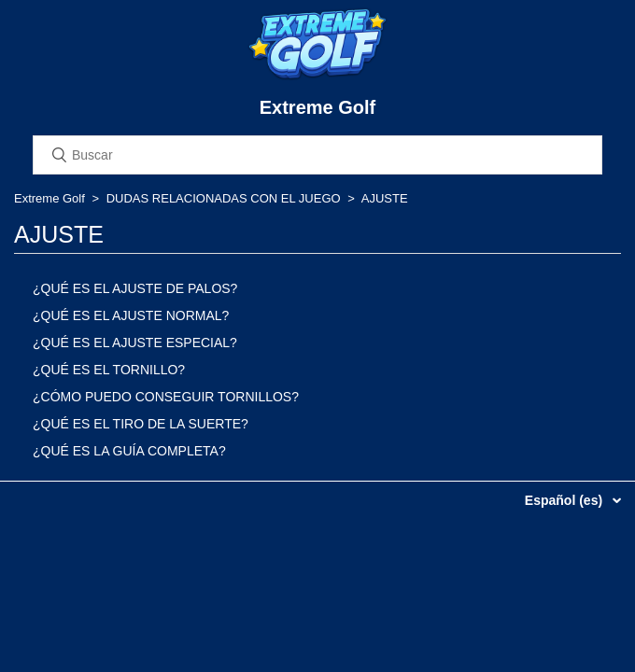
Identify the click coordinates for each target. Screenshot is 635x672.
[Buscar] (317, 155)
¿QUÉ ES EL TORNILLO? (109, 370)
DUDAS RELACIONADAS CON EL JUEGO (224, 198)
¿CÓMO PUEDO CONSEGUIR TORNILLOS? (166, 397)
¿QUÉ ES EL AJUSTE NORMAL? (131, 315)
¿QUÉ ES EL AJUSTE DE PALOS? (135, 288)
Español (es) (565, 500)
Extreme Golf (49, 198)
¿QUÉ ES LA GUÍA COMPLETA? (129, 451)
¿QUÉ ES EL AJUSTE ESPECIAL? (135, 343)
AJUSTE (385, 198)
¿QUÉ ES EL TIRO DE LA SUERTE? (141, 424)
